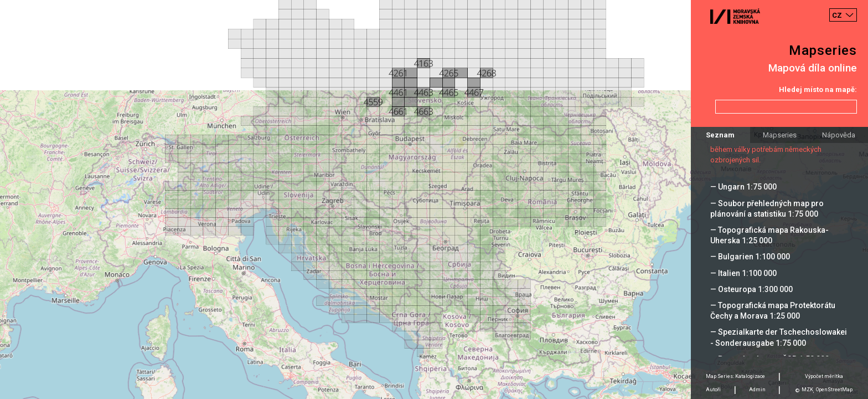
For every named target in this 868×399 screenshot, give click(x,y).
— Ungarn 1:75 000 (743, 187)
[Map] (434, 199)
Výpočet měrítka (824, 376)
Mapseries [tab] (780, 135)
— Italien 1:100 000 (743, 273)
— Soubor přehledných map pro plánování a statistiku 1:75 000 (767, 209)
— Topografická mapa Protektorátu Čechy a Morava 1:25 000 (773, 311)
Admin (757, 390)
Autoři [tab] (713, 390)
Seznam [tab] (720, 135)
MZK (807, 390)
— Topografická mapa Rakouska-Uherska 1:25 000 (769, 235)
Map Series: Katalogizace (735, 376)
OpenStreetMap (834, 390)
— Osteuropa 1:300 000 (751, 289)
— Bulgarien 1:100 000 (750, 257)
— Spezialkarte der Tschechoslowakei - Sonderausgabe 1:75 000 (779, 337)
